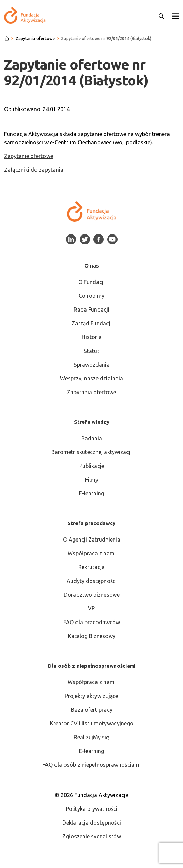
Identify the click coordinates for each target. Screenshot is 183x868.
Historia (92, 337)
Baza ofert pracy (92, 710)
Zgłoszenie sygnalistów (92, 836)
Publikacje (92, 466)
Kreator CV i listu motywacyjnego (92, 723)
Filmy (92, 480)
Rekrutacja (91, 567)
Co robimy (91, 296)
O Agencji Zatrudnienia (92, 540)
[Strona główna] (7, 39)
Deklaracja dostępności (92, 823)
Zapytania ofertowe (91, 392)
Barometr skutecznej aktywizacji (91, 452)
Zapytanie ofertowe (29, 156)
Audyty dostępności (92, 581)
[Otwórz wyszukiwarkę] (161, 15)
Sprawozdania (92, 365)
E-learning (91, 493)
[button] (175, 15)
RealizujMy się (91, 737)
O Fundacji (91, 282)
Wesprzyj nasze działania (91, 378)
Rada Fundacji (91, 310)
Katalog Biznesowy (92, 636)
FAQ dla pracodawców (92, 622)
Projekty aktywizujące (91, 696)
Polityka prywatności (92, 809)
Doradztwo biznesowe (92, 595)
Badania (92, 438)
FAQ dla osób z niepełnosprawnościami (91, 765)
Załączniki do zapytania (34, 170)
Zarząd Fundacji (92, 323)
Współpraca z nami (92, 553)
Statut (91, 351)
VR (91, 608)
